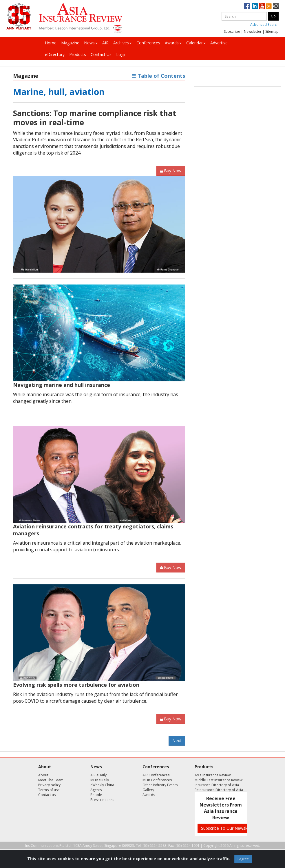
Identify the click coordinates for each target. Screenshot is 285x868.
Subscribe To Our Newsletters (229, 828)
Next (177, 741)
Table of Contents (158, 76)
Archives (123, 43)
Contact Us (101, 54)
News (91, 43)
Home (51, 43)
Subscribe (232, 31)
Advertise (219, 43)
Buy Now (171, 171)
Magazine (70, 43)
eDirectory (55, 54)
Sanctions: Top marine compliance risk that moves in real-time (95, 118)
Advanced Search (264, 25)
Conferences (148, 43)
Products (78, 54)
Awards (173, 43)
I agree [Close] (243, 859)
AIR (105, 43)
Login (121, 54)
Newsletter (253, 31)
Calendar (196, 43)
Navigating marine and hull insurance (62, 385)
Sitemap (272, 31)
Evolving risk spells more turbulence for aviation (76, 685)
